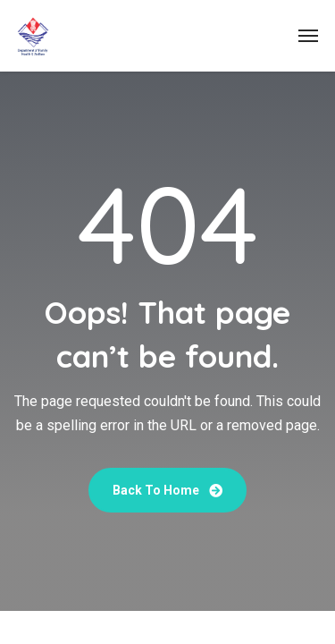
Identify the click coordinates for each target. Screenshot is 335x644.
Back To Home (167, 490)
